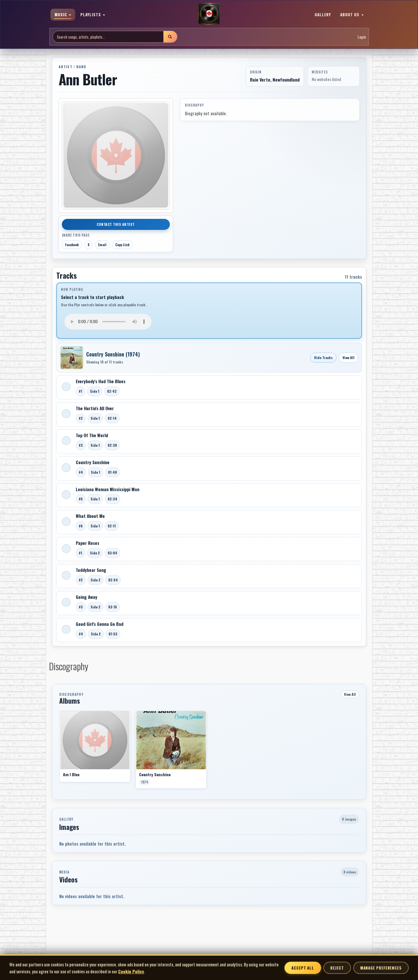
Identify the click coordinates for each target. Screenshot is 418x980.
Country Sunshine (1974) (113, 354)
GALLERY (323, 15)
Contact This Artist (116, 224)
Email (102, 245)
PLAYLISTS (93, 15)
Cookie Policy (131, 971)
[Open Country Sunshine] (72, 358)
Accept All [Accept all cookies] (303, 968)
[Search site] (108, 37)
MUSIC (63, 15)
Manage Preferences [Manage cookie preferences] (381, 968)
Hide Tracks (323, 357)
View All (348, 357)
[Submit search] (170, 37)
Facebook (72, 245)
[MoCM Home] (209, 14)
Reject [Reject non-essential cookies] (337, 968)
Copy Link (122, 245)
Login (362, 37)
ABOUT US (352, 15)
